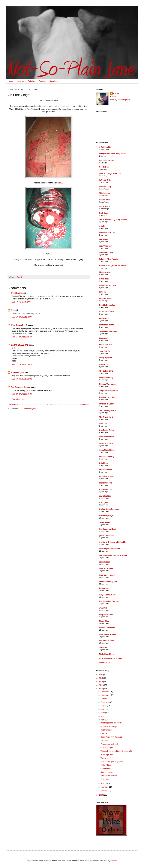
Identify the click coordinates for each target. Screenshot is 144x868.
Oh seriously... (106, 769)
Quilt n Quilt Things (107, 634)
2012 (101, 682)
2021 (101, 675)
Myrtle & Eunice (106, 443)
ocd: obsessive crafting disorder (113, 555)
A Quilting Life (105, 147)
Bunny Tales (104, 200)
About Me (20, 81)
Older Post (85, 404)
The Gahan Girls (106, 371)
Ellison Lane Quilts (107, 628)
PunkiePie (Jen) (17, 372)
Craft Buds (104, 213)
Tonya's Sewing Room (109, 391)
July (103, 709)
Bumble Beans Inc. (107, 305)
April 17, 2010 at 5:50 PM (22, 379)
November (105, 695)
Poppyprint (104, 318)
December (105, 692)
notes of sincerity (107, 457)
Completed (54, 81)
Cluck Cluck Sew (106, 312)
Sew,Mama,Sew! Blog (108, 331)
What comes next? (107, 437)
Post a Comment (18, 399)
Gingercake (104, 588)
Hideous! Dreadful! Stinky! (110, 658)
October (104, 699)
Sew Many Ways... (107, 516)
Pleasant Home (106, 483)
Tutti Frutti (104, 647)
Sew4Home (104, 279)
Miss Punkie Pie (106, 568)
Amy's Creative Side (108, 595)
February (105, 787)
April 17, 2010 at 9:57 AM (22, 302)
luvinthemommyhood (108, 582)
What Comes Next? (19, 325)
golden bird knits (106, 535)
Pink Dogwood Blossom (109, 549)
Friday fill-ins (106, 765)
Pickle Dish (104, 621)
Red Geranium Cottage (21, 387)
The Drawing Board (107, 410)
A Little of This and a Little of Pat (113, 542)
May (103, 716)
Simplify (103, 292)
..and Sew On (105, 351)
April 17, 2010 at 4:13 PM (22, 364)
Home (10, 81)
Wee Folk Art (105, 663)
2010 (101, 689)
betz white (103, 239)
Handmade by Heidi (107, 529)
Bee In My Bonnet (107, 160)
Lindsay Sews (105, 272)
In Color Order (105, 180)
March (104, 784)
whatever (103, 608)
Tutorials (32, 81)
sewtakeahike (105, 496)
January (104, 791)
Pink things (105, 779)
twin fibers (104, 463)
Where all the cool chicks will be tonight (116, 751)
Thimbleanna (16, 293)
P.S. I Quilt (103, 503)
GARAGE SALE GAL (19, 345)
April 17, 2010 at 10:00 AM (22, 317)
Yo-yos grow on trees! (109, 744)
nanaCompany (105, 246)
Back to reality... (107, 772)
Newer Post (13, 404)
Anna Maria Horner (107, 450)
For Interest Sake (106, 641)
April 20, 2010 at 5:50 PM (22, 394)
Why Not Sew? (105, 299)
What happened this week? (111, 723)
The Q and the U (106, 417)
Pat (12, 310)
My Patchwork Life (107, 233)
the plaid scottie (106, 615)
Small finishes (106, 730)
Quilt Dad (103, 424)
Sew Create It (105, 522)
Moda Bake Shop (106, 654)
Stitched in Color (106, 404)
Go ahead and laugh (109, 726)
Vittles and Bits (106, 345)
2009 (101, 795)
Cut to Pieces (105, 206)
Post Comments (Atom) (28, 409)
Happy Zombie (105, 490)
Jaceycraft (104, 338)
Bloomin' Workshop (108, 384)
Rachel (116, 93)
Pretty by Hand (106, 358)
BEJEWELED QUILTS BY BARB (113, 266)
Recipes (42, 81)
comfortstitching (106, 252)
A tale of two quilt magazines (112, 762)
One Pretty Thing (106, 430)
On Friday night (107, 747)
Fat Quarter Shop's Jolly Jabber (113, 154)
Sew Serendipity (106, 378)
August (104, 706)
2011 (101, 685)
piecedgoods (105, 562)
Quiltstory (103, 364)
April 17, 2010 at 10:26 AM (22, 337)
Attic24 (102, 226)
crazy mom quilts (106, 325)
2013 (101, 678)
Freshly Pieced (106, 470)
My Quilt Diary (105, 187)
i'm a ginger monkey (108, 575)
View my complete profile (120, 100)
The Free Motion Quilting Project (113, 220)
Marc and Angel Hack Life (110, 174)
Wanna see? (106, 758)
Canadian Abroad (107, 476)
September (106, 702)
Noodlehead (104, 167)
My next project (107, 755)
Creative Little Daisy (108, 397)
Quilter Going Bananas (109, 509)
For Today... (105, 740)
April (103, 720)
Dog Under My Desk (108, 285)
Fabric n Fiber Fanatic (109, 259)
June (103, 713)
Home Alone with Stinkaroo (111, 737)
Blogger (113, 861)
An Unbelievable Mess (109, 776)
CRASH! (104, 734)
